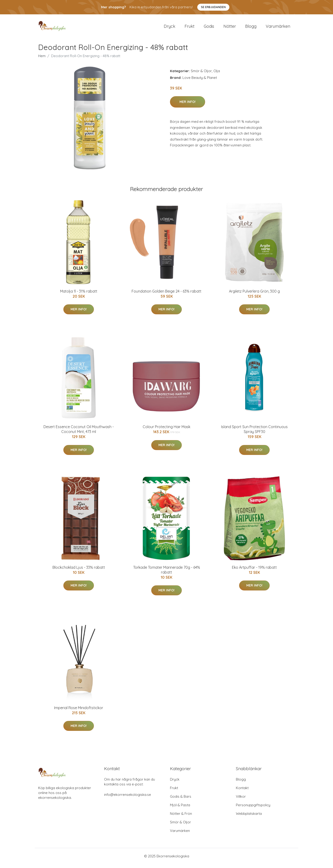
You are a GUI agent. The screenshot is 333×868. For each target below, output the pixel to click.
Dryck (170, 28)
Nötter (230, 28)
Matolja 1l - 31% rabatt (79, 295)
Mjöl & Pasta (180, 809)
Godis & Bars (181, 800)
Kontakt (242, 792)
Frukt (190, 28)
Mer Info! (188, 106)
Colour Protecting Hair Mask (166, 431)
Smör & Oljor (201, 75)
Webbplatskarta (249, 817)
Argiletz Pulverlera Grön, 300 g (254, 295)
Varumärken (278, 28)
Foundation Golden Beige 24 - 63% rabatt (166, 295)
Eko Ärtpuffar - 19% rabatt (254, 571)
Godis (209, 28)
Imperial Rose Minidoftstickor (79, 712)
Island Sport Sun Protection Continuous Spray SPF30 (254, 433)
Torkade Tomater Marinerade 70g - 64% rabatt (167, 574)
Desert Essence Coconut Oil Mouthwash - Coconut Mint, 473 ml (79, 433)
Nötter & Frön (181, 817)
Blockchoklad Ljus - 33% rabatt (79, 571)
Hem (42, 60)
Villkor (241, 800)
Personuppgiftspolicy (253, 809)
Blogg (251, 28)
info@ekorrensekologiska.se (128, 798)
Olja (217, 75)
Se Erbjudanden (213, 7)
